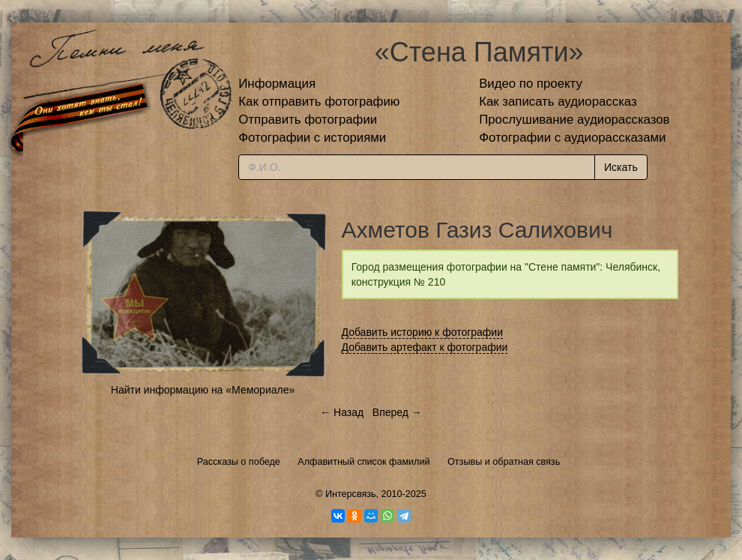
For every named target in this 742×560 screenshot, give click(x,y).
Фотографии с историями (312, 138)
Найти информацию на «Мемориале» (203, 390)
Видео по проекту (531, 84)
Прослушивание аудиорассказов (574, 120)
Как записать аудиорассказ (558, 102)
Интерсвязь (351, 494)
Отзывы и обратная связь (504, 462)
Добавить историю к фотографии (423, 332)
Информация (277, 84)
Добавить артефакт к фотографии (425, 347)
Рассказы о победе (239, 462)
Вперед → (397, 412)
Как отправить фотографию (319, 102)
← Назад (342, 412)
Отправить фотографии (308, 120)
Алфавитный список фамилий (364, 462)
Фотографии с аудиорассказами (572, 138)
